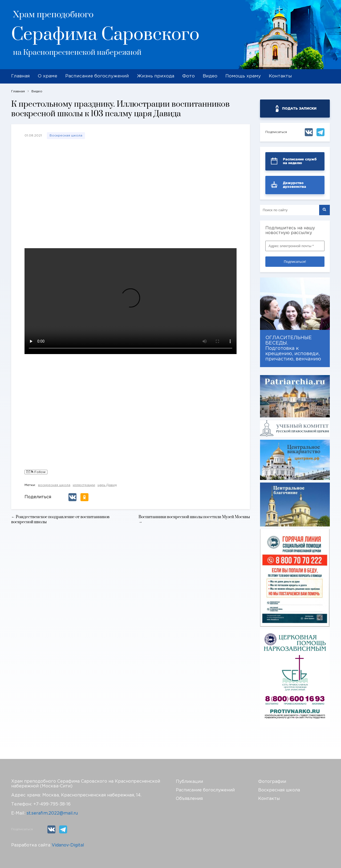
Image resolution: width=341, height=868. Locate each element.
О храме (48, 76)
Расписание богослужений (97, 76)
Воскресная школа (66, 136)
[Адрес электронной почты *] (295, 246)
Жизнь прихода (156, 76)
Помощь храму (243, 76)
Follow (36, 472)
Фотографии (272, 782)
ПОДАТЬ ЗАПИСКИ (299, 108)
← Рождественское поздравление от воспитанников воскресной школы (60, 520)
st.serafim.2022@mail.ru (52, 813)
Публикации (189, 782)
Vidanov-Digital (68, 845)
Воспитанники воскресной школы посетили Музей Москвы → (194, 520)
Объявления (189, 799)
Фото (188, 76)
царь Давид (107, 485)
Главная (21, 76)
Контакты (280, 76)
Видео (210, 76)
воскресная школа (54, 485)
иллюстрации (84, 485)
